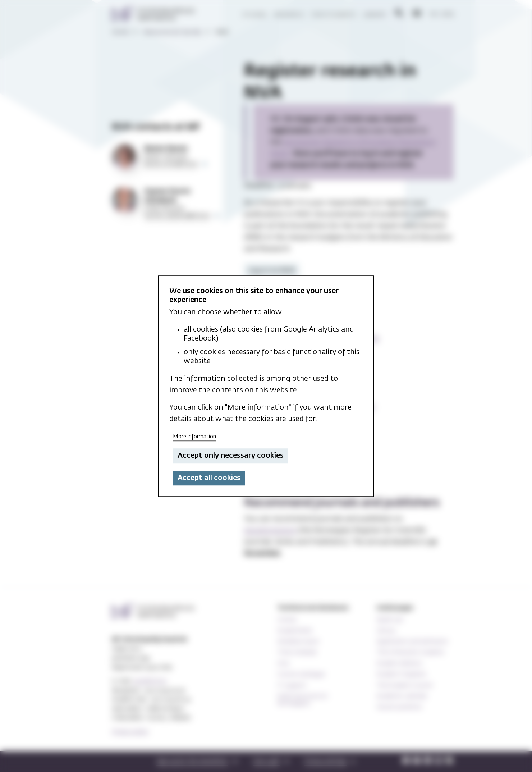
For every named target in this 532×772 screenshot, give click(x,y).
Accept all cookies (209, 478)
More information (194, 437)
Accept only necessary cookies (231, 456)
